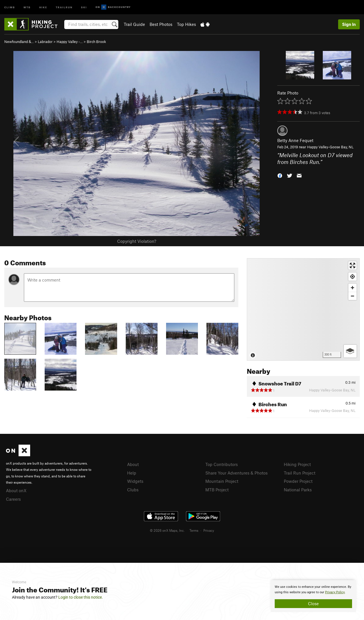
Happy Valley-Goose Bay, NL (330, 147)
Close (313, 603)
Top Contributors (222, 464)
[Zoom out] (352, 296)
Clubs (133, 490)
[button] (280, 175)
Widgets (135, 481)
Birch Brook (96, 42)
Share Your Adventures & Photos (236, 473)
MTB (27, 7)
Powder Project (298, 481)
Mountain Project (222, 481)
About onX (16, 490)
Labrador (45, 42)
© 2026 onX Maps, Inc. (167, 530)
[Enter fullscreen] (352, 265)
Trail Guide (134, 24)
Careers (13, 499)
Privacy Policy (335, 592)
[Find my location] (352, 277)
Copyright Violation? (137, 241)
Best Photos (161, 24)
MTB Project (217, 490)
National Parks (298, 490)
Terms (194, 530)
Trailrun (64, 7)
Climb (10, 7)
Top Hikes (186, 24)
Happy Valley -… (70, 42)
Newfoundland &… (19, 42)
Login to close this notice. (81, 597)
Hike (43, 7)
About (133, 464)
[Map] (303, 309)
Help (132, 473)
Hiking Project (297, 464)
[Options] (350, 351)
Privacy (209, 530)
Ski (84, 7)
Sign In (349, 24)
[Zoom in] (352, 288)
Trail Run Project (300, 473)
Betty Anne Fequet (295, 140)
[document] (313, 596)
